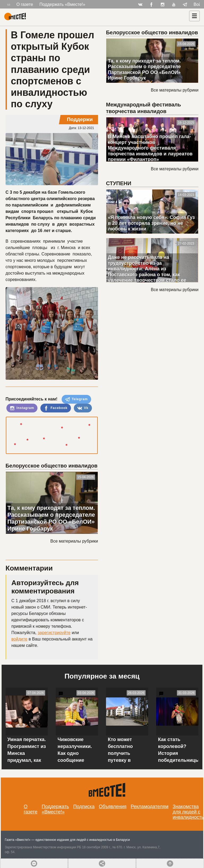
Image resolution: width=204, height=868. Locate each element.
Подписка (84, 807)
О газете (25, 4)
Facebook (56, 408)
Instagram (22, 408)
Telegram (76, 399)
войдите (19, 639)
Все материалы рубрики (74, 541)
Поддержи (80, 119)
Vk (83, 408)
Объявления (113, 807)
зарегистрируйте (54, 633)
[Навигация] (194, 16)
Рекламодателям (150, 807)
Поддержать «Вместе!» (62, 4)
